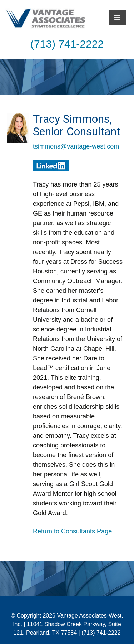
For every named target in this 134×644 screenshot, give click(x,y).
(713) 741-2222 (67, 44)
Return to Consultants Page (72, 531)
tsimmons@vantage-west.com (76, 146)
